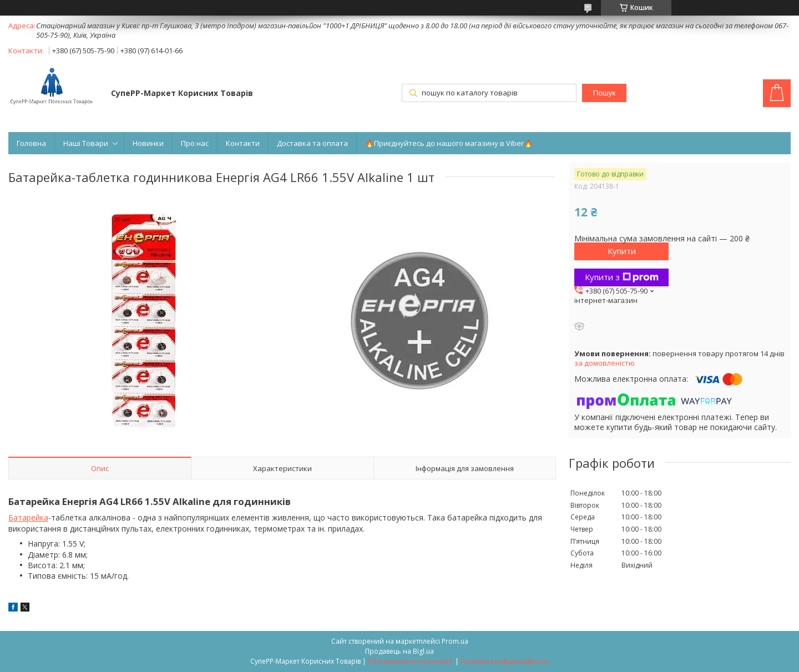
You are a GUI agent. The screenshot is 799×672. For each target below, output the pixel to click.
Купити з (622, 277)
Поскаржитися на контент (411, 661)
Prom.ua (455, 641)
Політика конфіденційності (505, 661)
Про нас (195, 143)
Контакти (243, 143)
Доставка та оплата (312, 143)
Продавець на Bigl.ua (399, 651)
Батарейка (28, 517)
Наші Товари (86, 143)
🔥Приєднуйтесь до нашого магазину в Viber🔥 (449, 143)
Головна (31, 143)
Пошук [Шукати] (604, 93)
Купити (622, 251)
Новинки (148, 143)
